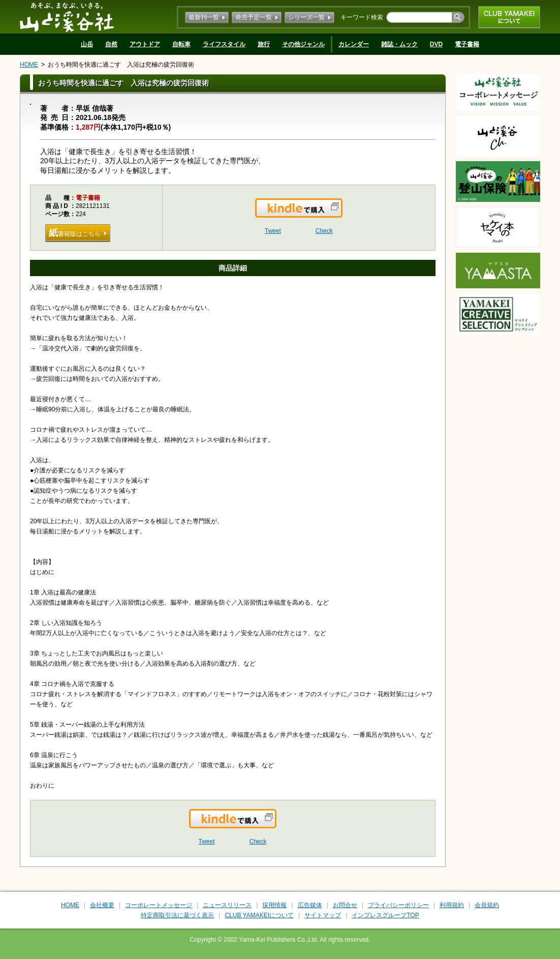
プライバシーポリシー (398, 905)
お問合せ (345, 905)
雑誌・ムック (399, 44)
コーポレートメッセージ (159, 905)
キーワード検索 (362, 17)
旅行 (264, 44)
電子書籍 (467, 44)
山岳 (87, 44)
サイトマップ (323, 915)
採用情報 (274, 905)
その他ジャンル (303, 44)
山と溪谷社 (67, 17)
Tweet (273, 231)
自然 (111, 44)
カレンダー (354, 44)
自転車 (181, 44)
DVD (436, 44)
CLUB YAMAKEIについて (509, 17)
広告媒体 (310, 905)
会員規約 (487, 905)
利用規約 (452, 905)
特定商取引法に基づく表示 (177, 915)
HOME (29, 65)
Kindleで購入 (342, 214)
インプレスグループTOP (385, 915)
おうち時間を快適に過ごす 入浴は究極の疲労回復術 (121, 65)
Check (324, 231)
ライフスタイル (224, 44)
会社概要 (102, 905)
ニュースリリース (227, 905)
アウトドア (145, 44)
